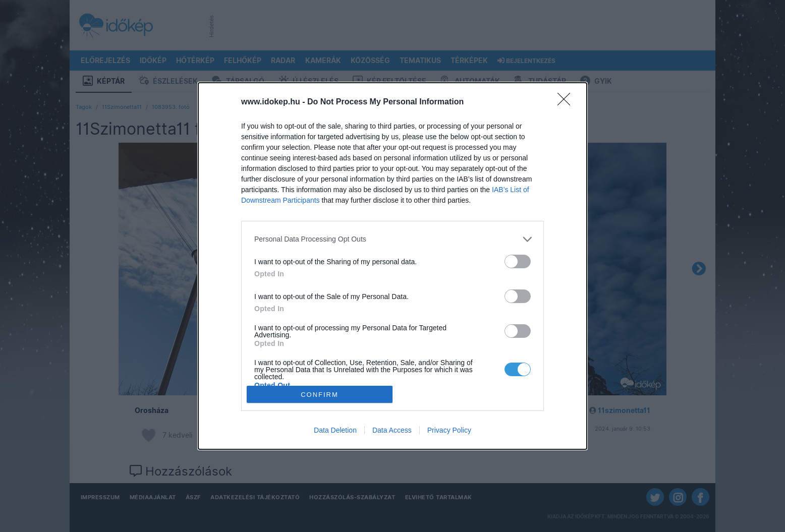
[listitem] (392, 239)
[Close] (567, 102)
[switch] (518, 261)
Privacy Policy (449, 430)
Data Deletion (335, 430)
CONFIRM (320, 395)
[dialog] (392, 266)
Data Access (392, 430)
